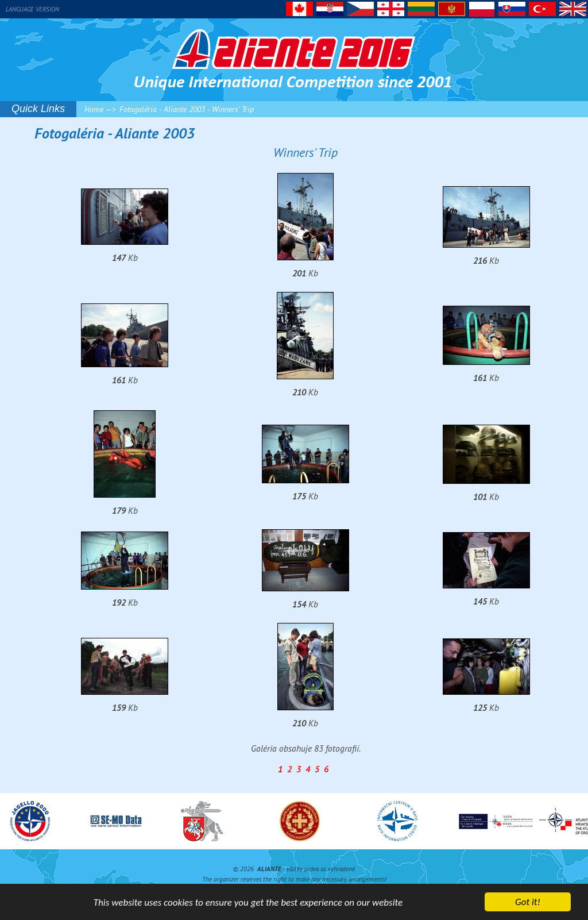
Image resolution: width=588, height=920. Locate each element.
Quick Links (38, 109)
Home (94, 109)
